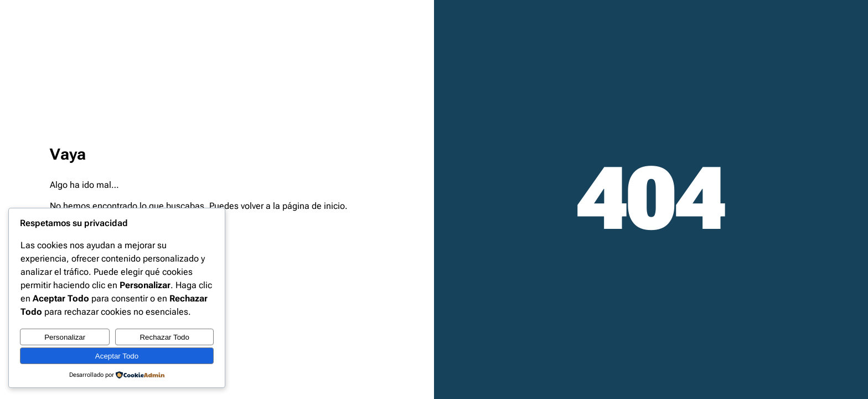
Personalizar (65, 337)
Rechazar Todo (164, 337)
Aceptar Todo (117, 356)
